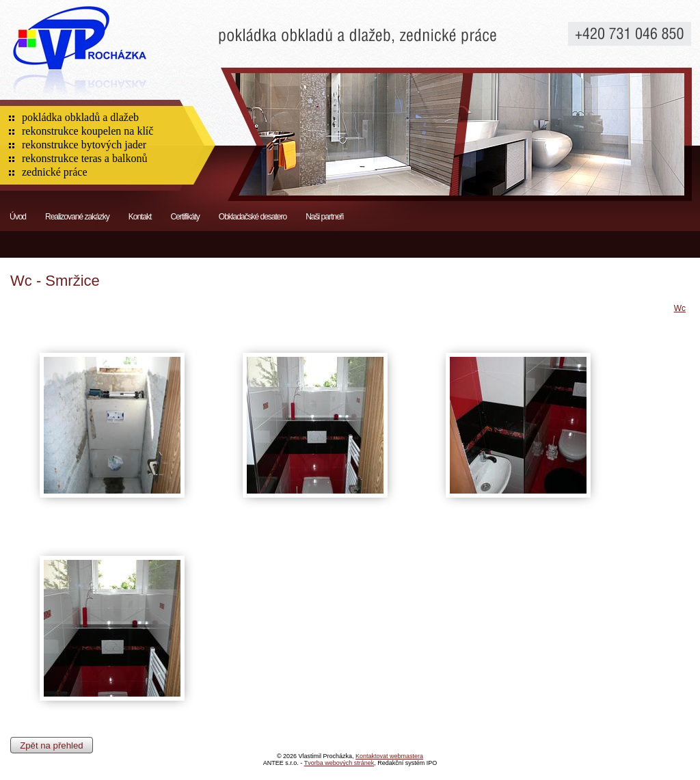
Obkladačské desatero (253, 217)
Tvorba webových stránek (339, 763)
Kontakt (140, 217)
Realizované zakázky (77, 217)
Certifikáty (185, 217)
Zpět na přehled (51, 745)
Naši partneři (324, 217)
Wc (680, 308)
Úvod (18, 217)
